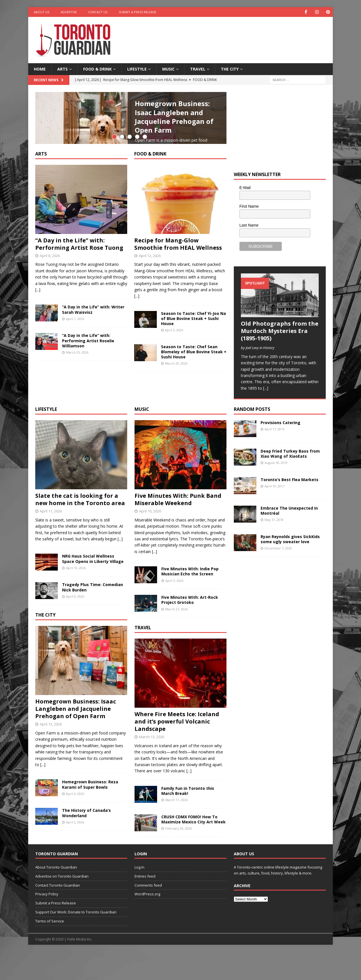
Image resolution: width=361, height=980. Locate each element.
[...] (179, 172)
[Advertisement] (235, 35)
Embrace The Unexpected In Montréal (289, 539)
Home (40, 69)
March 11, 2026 (176, 828)
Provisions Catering (280, 451)
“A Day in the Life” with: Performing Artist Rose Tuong (79, 300)
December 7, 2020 (278, 577)
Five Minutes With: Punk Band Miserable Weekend (178, 528)
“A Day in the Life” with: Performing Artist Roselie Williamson (88, 396)
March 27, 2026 (176, 637)
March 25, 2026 (77, 408)
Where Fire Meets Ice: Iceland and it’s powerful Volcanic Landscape (177, 750)
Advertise (69, 12)
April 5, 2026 (174, 386)
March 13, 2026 (152, 765)
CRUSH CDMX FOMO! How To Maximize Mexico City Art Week (193, 848)
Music (168, 69)
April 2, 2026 (75, 850)
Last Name (249, 225)
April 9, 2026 (75, 625)
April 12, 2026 (150, 311)
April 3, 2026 (174, 609)
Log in (139, 895)
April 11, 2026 (51, 539)
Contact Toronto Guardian (58, 913)
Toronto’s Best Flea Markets (290, 508)
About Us (42, 12)
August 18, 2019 (276, 491)
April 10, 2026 (76, 596)
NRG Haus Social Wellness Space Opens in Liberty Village (93, 587)
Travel (198, 69)
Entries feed (145, 904)
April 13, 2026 (51, 753)
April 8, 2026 (50, 311)
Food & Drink (97, 69)
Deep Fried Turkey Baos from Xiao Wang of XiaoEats (290, 482)
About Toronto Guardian (56, 895)
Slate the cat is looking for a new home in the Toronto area (80, 528)
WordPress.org (147, 922)
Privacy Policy (47, 922)
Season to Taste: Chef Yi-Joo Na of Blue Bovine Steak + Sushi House (193, 374)
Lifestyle (137, 69)
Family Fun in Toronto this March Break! (188, 819)
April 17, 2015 (274, 458)
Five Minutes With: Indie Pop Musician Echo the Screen (190, 600)
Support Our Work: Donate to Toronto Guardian (76, 940)
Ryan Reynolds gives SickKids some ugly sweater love (290, 567)
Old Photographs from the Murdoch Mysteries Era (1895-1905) (280, 331)
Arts (62, 69)
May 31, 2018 (274, 548)
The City (230, 69)
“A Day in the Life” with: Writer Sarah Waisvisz (93, 365)
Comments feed (148, 913)
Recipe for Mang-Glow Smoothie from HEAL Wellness (178, 300)
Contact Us (98, 12)
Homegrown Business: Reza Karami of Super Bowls (90, 813)
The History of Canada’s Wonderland (86, 841)
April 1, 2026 (75, 374)
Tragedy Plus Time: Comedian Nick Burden (93, 616)
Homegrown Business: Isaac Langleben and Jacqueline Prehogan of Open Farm (174, 117)
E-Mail (245, 188)
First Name (249, 206)
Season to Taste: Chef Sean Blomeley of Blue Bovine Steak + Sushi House (194, 408)
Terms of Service (50, 949)
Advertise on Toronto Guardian (62, 904)
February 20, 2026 (179, 857)
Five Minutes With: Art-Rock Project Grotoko (190, 628)
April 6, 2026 (75, 822)
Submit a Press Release (137, 12)
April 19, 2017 (274, 515)
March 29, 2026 (176, 419)
